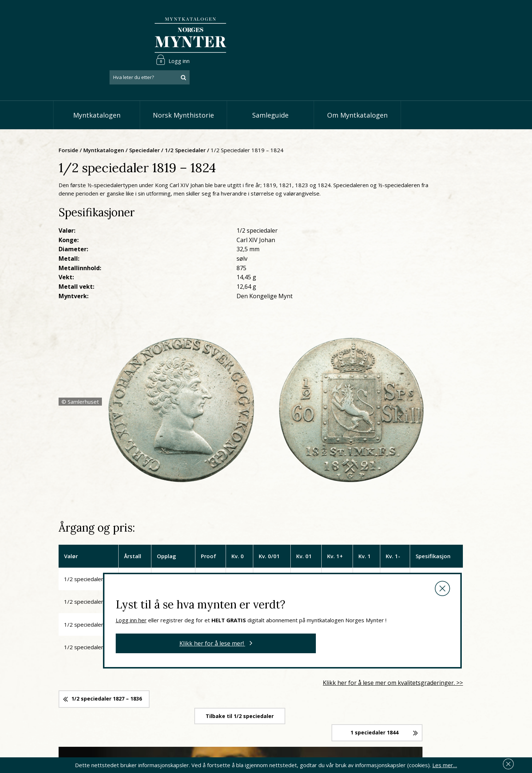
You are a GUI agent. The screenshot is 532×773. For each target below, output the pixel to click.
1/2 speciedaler (256, 118)
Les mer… (445, 764)
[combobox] (433, 34)
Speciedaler (215, 118)
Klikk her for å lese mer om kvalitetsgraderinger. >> (403, 500)
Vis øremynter (226, 718)
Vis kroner (220, 707)
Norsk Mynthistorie (183, 84)
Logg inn (457, 16)
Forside (139, 118)
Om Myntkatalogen (357, 84)
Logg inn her (241, 406)
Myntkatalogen (97, 84)
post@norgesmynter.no (107, 683)
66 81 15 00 (101, 701)
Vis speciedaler (227, 685)
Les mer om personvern (380, 725)
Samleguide (270, 84)
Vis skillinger (223, 696)
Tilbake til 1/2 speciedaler (301, 523)
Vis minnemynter (229, 729)
